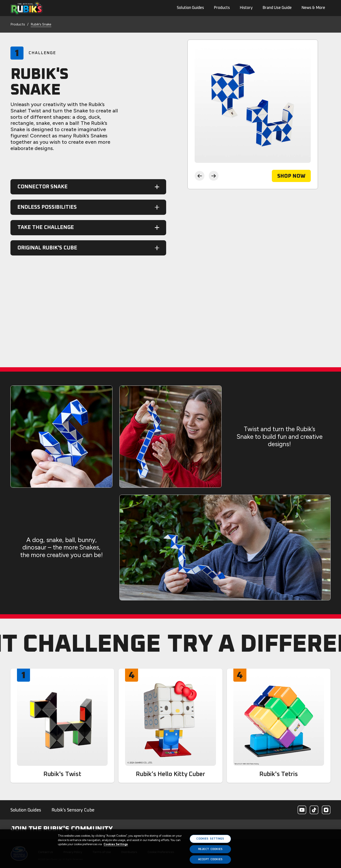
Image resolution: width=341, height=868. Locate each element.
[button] (88, 187)
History (246, 8)
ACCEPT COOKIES (210, 859)
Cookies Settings (116, 844)
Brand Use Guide (277, 8)
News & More (313, 8)
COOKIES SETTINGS (210, 839)
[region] (170, 849)
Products (222, 8)
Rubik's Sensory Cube (73, 810)
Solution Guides (26, 810)
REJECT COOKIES (210, 849)
